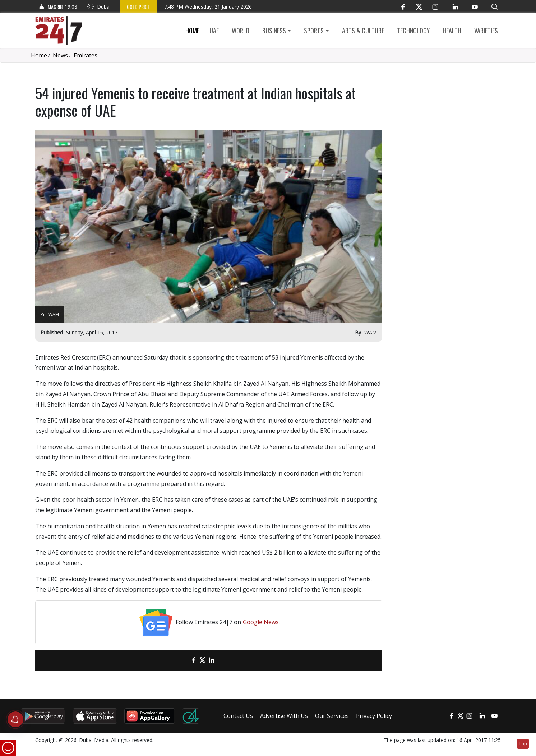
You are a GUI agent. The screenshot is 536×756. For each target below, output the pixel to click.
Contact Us (238, 716)
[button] (495, 7)
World (241, 31)
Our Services (332, 716)
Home (192, 31)
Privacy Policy (374, 716)
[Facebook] (403, 7)
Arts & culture (363, 31)
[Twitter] (419, 7)
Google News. (261, 622)
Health (452, 31)
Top (523, 744)
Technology (413, 31)
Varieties (486, 31)
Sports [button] (314, 31)
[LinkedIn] (455, 7)
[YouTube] (475, 7)
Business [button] (274, 31)
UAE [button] (214, 31)
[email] (181, 660)
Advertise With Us (284, 716)
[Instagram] (435, 7)
